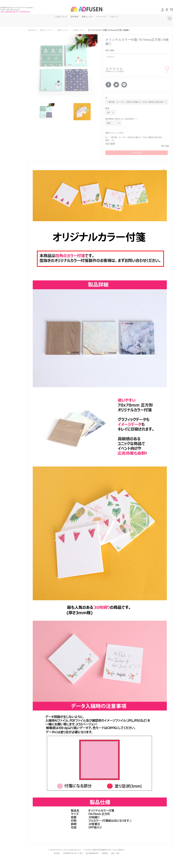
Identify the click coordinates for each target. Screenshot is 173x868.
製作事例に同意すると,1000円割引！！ (122, 116)
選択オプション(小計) (114, 130)
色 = (107, 135)
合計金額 (110, 141)
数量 (107, 106)
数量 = (108, 138)
